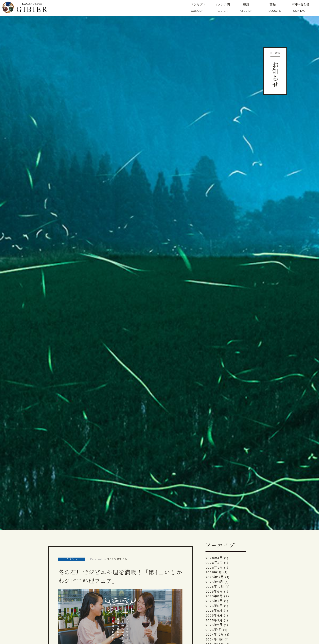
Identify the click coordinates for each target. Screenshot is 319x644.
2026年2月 (214, 568)
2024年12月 (215, 634)
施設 (246, 8)
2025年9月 (214, 591)
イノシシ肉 (222, 8)
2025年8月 (214, 596)
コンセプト (198, 8)
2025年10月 (215, 587)
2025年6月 (214, 606)
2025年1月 (214, 630)
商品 (273, 8)
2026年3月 (214, 563)
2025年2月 (214, 625)
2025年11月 (214, 582)
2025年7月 (214, 601)
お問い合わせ (300, 8)
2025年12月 (215, 577)
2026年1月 (214, 572)
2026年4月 (214, 558)
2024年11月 (214, 639)
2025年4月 (214, 615)
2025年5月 (214, 611)
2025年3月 (214, 620)
